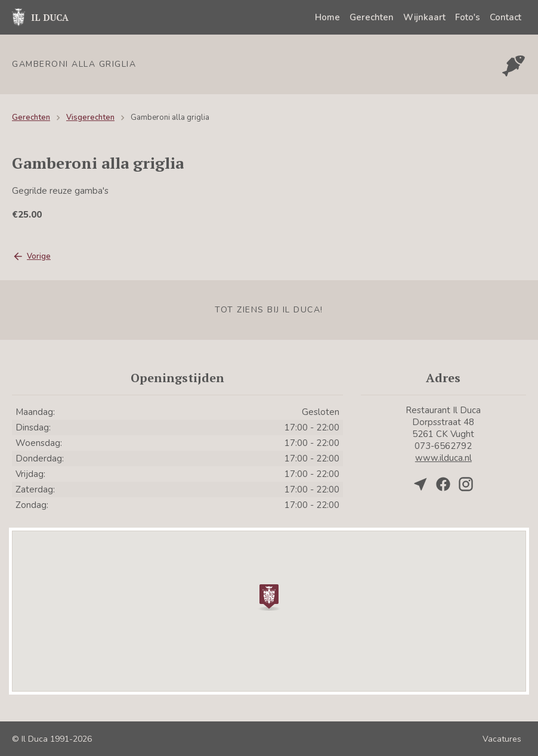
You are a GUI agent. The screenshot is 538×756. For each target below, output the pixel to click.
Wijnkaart (424, 17)
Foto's (468, 17)
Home (327, 17)
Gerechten (372, 17)
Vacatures (502, 739)
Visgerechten (90, 117)
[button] (269, 596)
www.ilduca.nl (443, 458)
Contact (505, 17)
